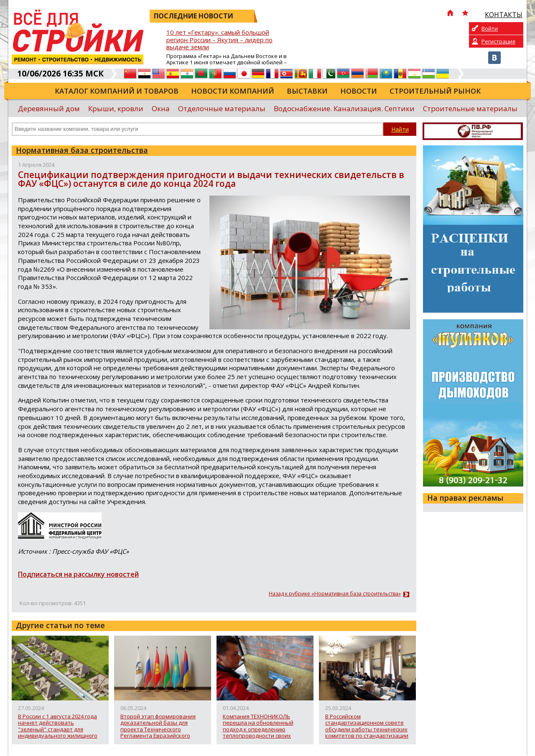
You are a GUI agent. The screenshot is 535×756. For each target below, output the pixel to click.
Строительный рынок (435, 91)
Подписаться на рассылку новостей (78, 574)
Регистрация (498, 41)
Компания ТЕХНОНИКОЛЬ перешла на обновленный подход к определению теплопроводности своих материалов (258, 726)
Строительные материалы (470, 108)
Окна (161, 108)
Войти (490, 28)
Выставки (307, 91)
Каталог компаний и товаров (117, 91)
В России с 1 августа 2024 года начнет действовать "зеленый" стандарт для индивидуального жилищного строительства (58, 726)
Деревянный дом (49, 108)
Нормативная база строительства (82, 150)
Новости (359, 91)
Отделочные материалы (222, 108)
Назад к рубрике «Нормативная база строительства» (335, 594)
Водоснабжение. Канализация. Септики (344, 108)
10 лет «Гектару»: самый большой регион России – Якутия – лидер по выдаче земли (219, 40)
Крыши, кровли (116, 108)
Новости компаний (233, 91)
